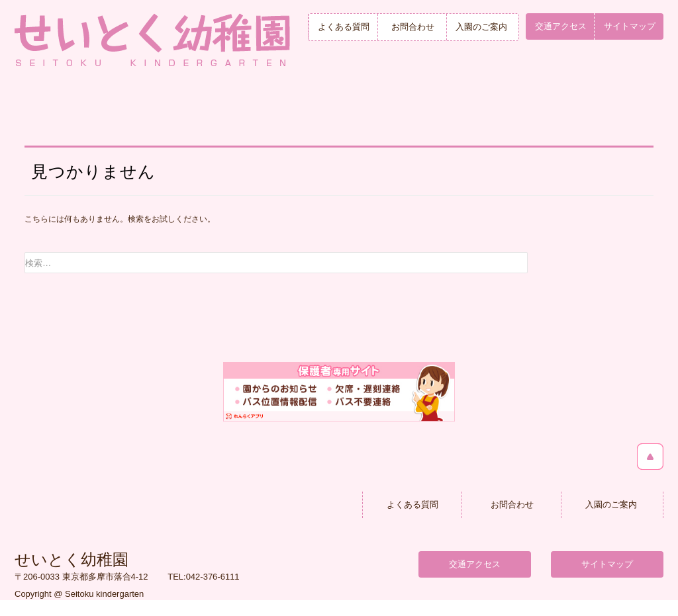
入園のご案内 (481, 27)
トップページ (68, 106)
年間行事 (392, 106)
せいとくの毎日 (284, 106)
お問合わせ (413, 27)
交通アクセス (561, 26)
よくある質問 (344, 27)
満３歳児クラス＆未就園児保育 (500, 106)
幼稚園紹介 (176, 106)
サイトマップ (630, 26)
